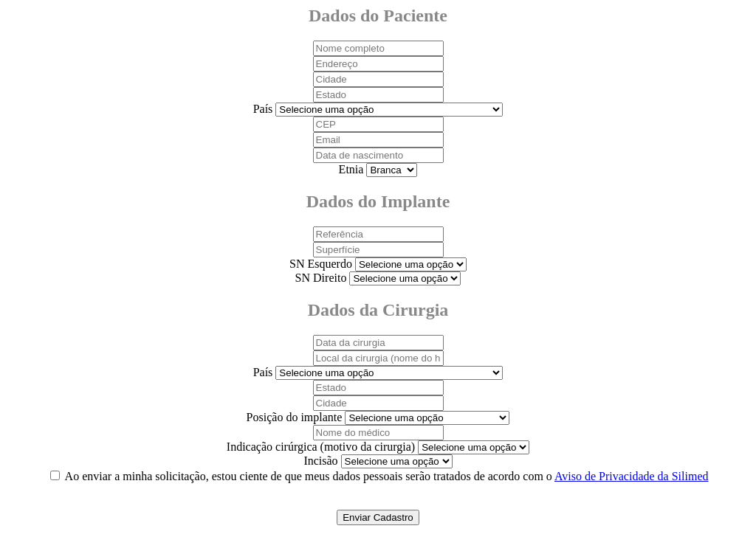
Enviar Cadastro (378, 517)
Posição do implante (295, 417)
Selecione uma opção (392, 170)
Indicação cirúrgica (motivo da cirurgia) (321, 447)
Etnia (351, 169)
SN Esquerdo (321, 264)
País (263, 109)
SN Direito (321, 278)
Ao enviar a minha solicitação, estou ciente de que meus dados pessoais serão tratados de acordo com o (387, 476)
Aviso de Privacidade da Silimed (632, 476)
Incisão (320, 461)
